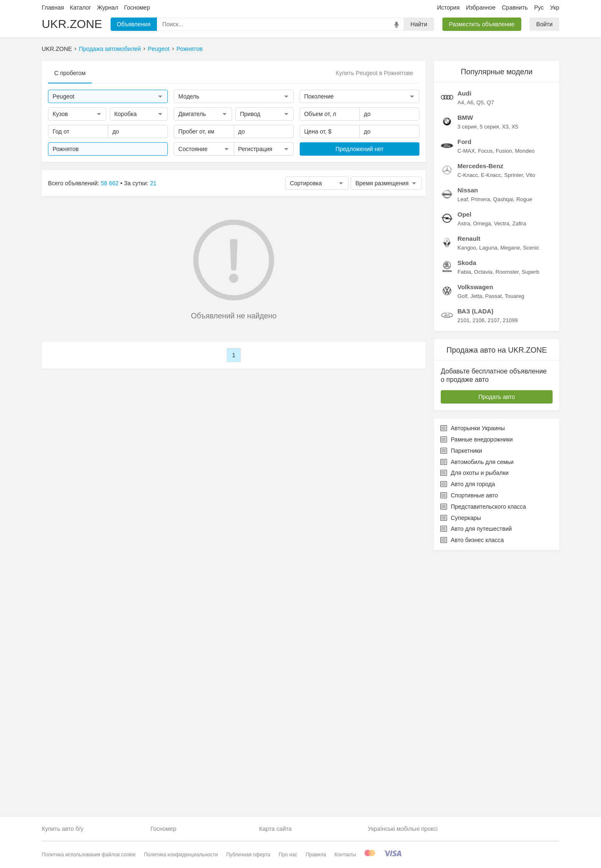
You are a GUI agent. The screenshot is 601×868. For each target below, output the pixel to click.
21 (153, 183)
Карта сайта (275, 829)
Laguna (488, 506)
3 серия (467, 385)
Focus (485, 410)
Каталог (80, 8)
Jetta (476, 555)
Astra (464, 482)
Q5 (480, 361)
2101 (463, 579)
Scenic (531, 506)
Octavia (483, 531)
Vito (530, 434)
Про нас (288, 855)
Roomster (507, 531)
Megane (510, 506)
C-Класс (468, 434)
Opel (464, 473)
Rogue (524, 458)
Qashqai (503, 458)
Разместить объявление (482, 24)
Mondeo (525, 410)
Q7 (490, 361)
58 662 (110, 183)
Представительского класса (483, 765)
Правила (316, 855)
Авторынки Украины (473, 687)
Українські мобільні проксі (403, 829)
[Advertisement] (497, 186)
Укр (555, 8)
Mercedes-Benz (480, 425)
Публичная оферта (248, 855)
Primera (481, 458)
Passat (494, 555)
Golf (462, 555)
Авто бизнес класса (472, 799)
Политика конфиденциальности (181, 855)
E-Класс (491, 434)
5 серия (489, 385)
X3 (505, 385)
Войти (544, 24)
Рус (539, 8)
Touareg (514, 555)
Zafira (519, 482)
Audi (464, 352)
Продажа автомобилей (110, 49)
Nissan (468, 449)
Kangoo (467, 506)
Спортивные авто (469, 754)
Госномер (137, 8)
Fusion (504, 410)
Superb (530, 531)
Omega (482, 482)
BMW (465, 376)
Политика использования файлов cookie (89, 855)
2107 (494, 579)
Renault (469, 497)
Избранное (481, 8)
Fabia (464, 531)
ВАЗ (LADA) (475, 570)
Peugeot (159, 49)
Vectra (501, 482)
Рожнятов (190, 49)
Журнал (107, 8)
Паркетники (461, 709)
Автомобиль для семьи (477, 721)
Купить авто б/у (63, 829)
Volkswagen (475, 546)
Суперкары (461, 777)
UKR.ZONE (72, 24)
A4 (461, 361)
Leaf (463, 458)
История (448, 8)
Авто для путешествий (476, 787)
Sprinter (514, 434)
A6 (470, 361)
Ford (464, 400)
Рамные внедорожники (477, 698)
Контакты (345, 855)
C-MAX (466, 410)
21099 (510, 579)
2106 (479, 579)
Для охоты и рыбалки (475, 732)
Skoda (467, 521)
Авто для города (468, 743)
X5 (515, 385)
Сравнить (515, 8)
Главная (53, 8)
